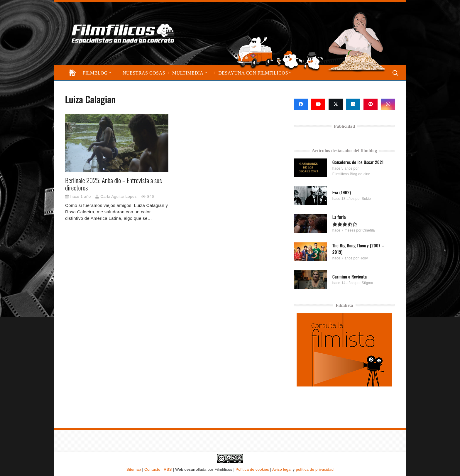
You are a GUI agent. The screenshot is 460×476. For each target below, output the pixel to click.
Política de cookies (252, 469)
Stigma (367, 283)
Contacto (152, 469)
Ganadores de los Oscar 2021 (358, 162)
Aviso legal (282, 469)
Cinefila (369, 230)
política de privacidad (315, 469)
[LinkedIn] (353, 104)
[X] (336, 104)
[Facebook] (301, 104)
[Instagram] (388, 104)
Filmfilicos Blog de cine (351, 174)
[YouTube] (318, 104)
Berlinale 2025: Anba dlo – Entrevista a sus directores (114, 184)
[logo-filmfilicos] (126, 33)
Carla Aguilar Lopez (119, 196)
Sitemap (134, 469)
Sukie (366, 199)
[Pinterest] (371, 104)
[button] (109, 73)
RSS (168, 469)
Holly (364, 258)
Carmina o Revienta (350, 276)
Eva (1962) (342, 192)
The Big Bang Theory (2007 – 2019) (358, 249)
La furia (339, 217)
